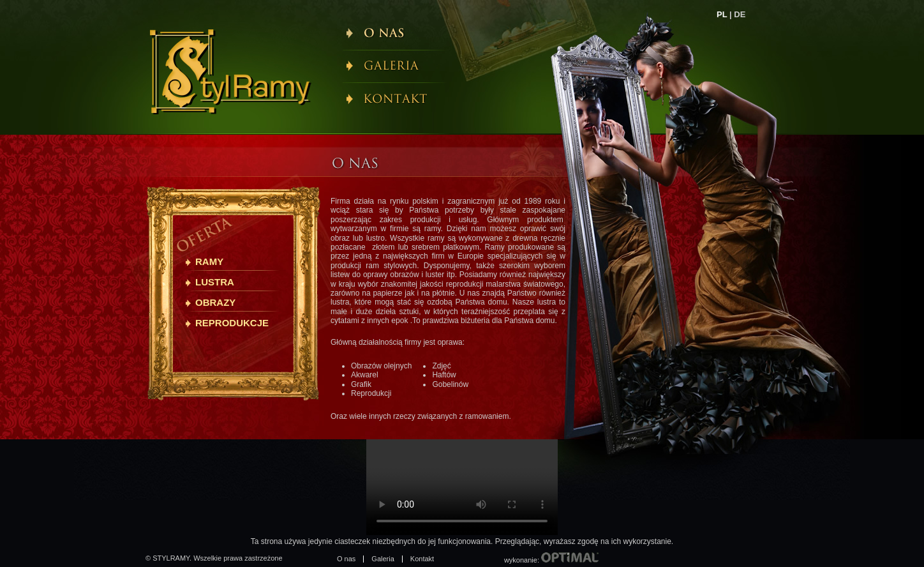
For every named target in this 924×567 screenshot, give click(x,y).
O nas (346, 559)
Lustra (215, 282)
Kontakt (422, 559)
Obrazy (215, 302)
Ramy (209, 261)
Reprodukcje (232, 323)
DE (740, 14)
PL (722, 14)
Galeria (383, 559)
